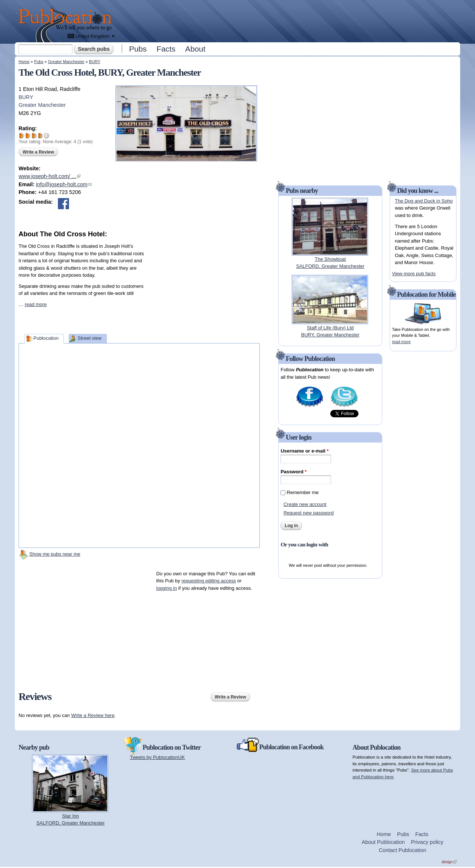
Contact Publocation (403, 850)
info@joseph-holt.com (64, 184)
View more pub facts (414, 274)
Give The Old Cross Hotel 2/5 (28, 136)
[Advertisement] (288, 20)
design (449, 862)
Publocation (46, 338)
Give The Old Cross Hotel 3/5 (34, 136)
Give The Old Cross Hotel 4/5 (41, 136)
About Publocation (383, 842)
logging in (167, 588)
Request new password (309, 513)
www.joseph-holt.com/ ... (50, 176)
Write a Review (38, 152)
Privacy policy (427, 842)
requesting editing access (209, 581)
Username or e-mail (304, 451)
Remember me (303, 492)
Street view (89, 338)
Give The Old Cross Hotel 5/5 (47, 136)
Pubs (138, 49)
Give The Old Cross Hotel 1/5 (22, 136)
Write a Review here (93, 715)
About (195, 49)
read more (36, 304)
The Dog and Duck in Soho (424, 201)
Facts (166, 49)
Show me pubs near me (55, 554)
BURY (95, 62)
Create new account (305, 504)
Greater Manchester (66, 62)
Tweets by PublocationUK (157, 757)
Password (294, 472)
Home (24, 62)
